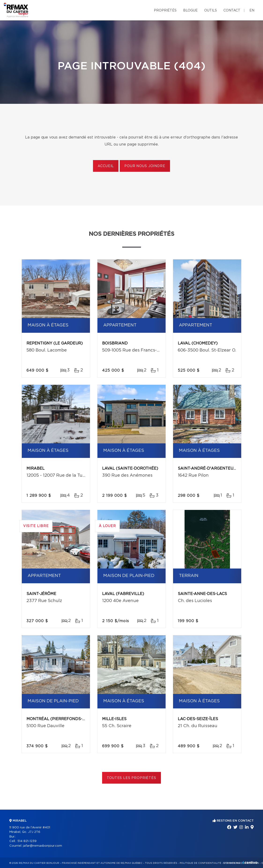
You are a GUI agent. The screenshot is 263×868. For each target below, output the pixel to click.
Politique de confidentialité (200, 863)
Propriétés (165, 11)
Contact (232, 11)
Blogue (190, 11)
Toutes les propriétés (131, 778)
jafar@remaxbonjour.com (43, 846)
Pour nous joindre (145, 166)
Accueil (106, 166)
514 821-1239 (27, 841)
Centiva (250, 862)
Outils (211, 11)
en (252, 11)
